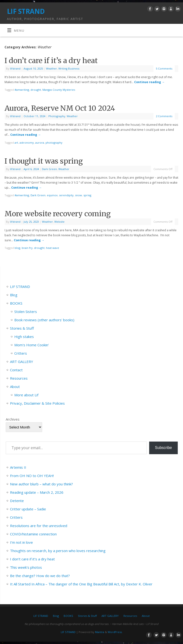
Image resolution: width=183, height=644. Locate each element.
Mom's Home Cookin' (32, 345)
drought (36, 90)
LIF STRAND (26, 11)
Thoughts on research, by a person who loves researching (58, 551)
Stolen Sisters (26, 312)
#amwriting (22, 90)
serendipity (66, 195)
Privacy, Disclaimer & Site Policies (37, 403)
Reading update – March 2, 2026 (37, 492)
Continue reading (149, 82)
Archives (13, 419)
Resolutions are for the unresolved (39, 526)
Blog (14, 295)
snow (79, 195)
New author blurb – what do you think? (41, 484)
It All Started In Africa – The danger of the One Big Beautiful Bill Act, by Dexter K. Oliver (81, 584)
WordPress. (115, 632)
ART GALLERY (22, 362)
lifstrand (15, 68)
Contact (16, 370)
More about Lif (26, 395)
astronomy (27, 143)
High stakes (24, 337)
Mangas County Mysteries (59, 90)
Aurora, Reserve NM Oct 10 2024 (60, 108)
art (16, 143)
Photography (57, 116)
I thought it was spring (44, 161)
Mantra (100, 632)
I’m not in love (21, 542)
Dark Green (49, 169)
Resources (19, 378)
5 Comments (164, 68)
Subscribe (163, 448)
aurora (40, 143)
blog (17, 248)
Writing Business (69, 68)
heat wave (53, 248)
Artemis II (18, 467)
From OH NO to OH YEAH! (32, 476)
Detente (17, 501)
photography (54, 143)
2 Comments (164, 116)
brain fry (27, 248)
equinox (52, 195)
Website (59, 222)
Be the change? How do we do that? (40, 576)
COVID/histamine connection (33, 534)
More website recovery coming (58, 214)
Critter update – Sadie (28, 509)
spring (87, 195)
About (15, 387)
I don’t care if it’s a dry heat (51, 60)
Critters (21, 353)
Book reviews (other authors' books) (44, 320)
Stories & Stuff (22, 328)
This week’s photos (26, 567)
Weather (51, 68)
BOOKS (16, 303)
